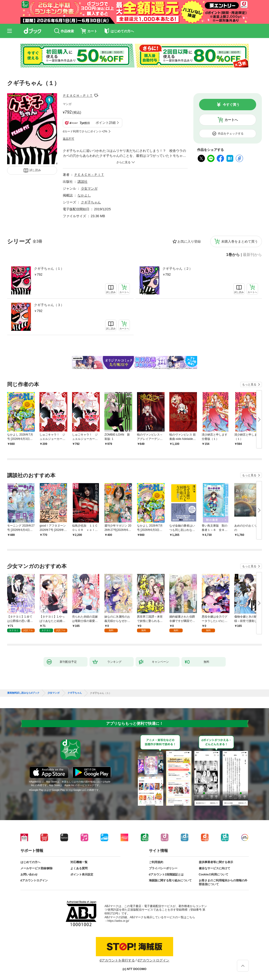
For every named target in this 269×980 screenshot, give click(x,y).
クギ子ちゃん (91, 202)
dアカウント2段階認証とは (166, 874)
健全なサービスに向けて (215, 868)
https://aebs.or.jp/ (118, 921)
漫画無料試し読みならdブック (23, 693)
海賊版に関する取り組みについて (170, 880)
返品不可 (68, 139)
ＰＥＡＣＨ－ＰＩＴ (78, 96)
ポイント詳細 (106, 123)
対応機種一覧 (79, 862)
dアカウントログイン (34, 880)
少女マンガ (89, 188)
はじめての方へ (30, 862)
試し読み (35, 170)
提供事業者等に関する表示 (216, 862)
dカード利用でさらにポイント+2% (85, 131)
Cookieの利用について (214, 874)
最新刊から (252, 255)
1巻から (233, 255)
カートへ (231, 120)
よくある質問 (79, 868)
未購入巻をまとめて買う (240, 241)
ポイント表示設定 (82, 874)
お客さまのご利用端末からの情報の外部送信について (223, 882)
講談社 (83, 182)
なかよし (84, 195)
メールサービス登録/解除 (37, 868)
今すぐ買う (231, 105)
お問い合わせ (29, 874)
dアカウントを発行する (117, 960)
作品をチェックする (231, 134)
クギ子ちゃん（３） (49, 305)
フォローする (96, 96)
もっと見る (249, 384)
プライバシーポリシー (163, 868)
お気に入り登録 (189, 241)
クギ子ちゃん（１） (49, 269)
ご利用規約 (156, 862)
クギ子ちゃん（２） (177, 269)
